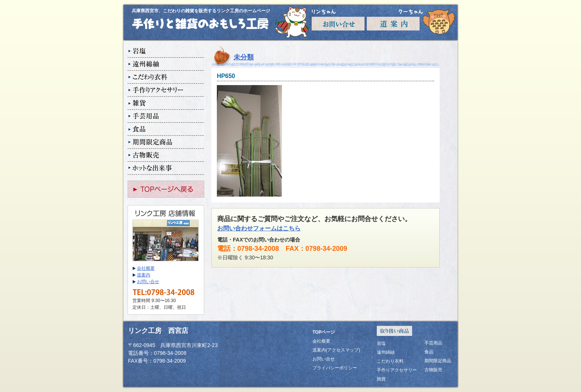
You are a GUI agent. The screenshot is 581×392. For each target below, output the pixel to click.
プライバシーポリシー (335, 368)
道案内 (144, 275)
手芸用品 (166, 116)
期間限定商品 (166, 142)
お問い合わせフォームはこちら (259, 228)
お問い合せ (148, 282)
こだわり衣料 (166, 77)
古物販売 (166, 155)
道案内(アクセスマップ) (336, 350)
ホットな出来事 (166, 169)
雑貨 (166, 103)
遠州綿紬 (166, 64)
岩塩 (166, 51)
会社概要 (146, 268)
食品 (166, 129)
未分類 (244, 57)
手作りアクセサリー (166, 90)
